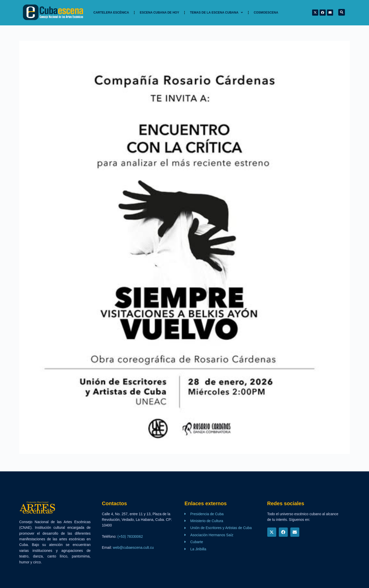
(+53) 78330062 (130, 536)
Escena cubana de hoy (159, 13)
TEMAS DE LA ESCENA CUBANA (216, 13)
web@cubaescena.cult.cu (133, 548)
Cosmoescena (266, 13)
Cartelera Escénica (111, 13)
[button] (342, 12)
